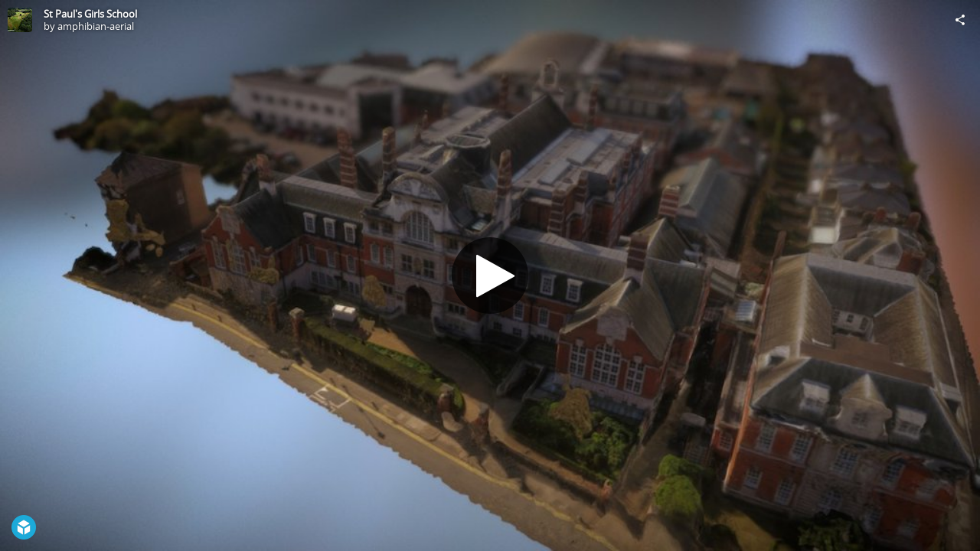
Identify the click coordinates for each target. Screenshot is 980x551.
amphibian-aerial (96, 26)
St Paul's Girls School (90, 14)
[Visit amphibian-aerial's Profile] (20, 20)
